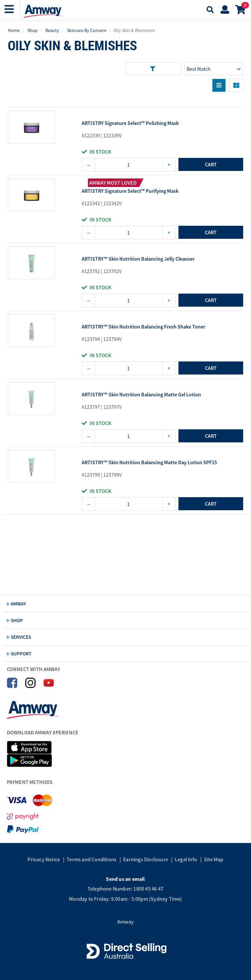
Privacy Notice (44, 859)
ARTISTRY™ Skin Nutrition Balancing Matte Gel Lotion (141, 395)
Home (14, 30)
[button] (10, 9)
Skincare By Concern (87, 30)
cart (211, 164)
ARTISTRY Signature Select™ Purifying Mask (130, 191)
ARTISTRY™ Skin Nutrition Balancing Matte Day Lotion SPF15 (149, 463)
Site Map (214, 859)
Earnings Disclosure (146, 859)
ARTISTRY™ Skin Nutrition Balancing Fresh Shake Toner (143, 327)
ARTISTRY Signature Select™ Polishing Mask (130, 123)
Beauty (52, 30)
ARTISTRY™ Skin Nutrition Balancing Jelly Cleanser (138, 259)
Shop (33, 30)
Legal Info (186, 859)
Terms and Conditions (92, 859)
